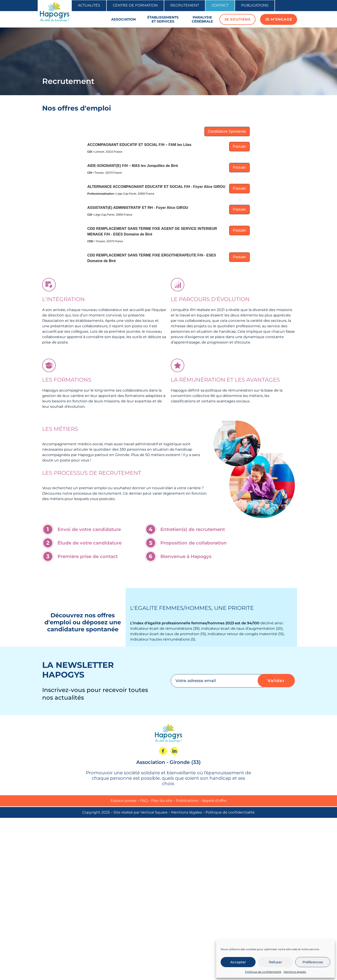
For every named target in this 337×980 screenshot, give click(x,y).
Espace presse (123, 801)
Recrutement (185, 5)
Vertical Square (154, 812)
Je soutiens (238, 19)
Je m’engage (279, 19)
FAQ (144, 801)
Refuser (275, 962)
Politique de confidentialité (263, 972)
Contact (220, 5)
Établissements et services (163, 19)
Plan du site (162, 801)
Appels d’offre (214, 801)
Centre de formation (135, 5)
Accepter (238, 962)
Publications (255, 5)
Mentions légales (295, 972)
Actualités (89, 5)
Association (123, 19)
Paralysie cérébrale (202, 19)
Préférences (313, 962)
